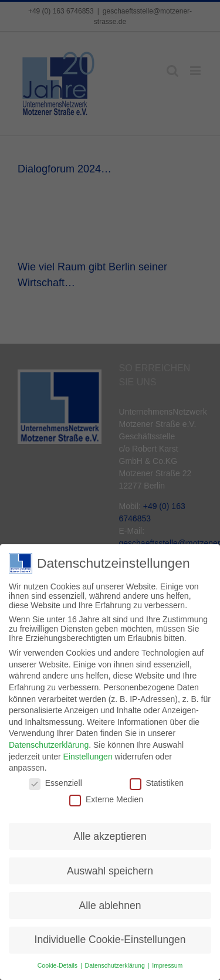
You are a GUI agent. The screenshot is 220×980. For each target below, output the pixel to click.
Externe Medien (106, 797)
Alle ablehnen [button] (110, 903)
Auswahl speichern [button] (110, 868)
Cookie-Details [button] (58, 963)
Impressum (167, 963)
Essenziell (55, 781)
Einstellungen (88, 754)
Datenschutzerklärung (49, 742)
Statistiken (157, 781)
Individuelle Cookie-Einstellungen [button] (110, 937)
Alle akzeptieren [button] (110, 833)
